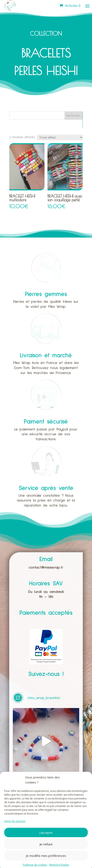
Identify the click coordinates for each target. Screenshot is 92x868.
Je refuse (46, 852)
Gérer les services (15, 829)
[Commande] (60, 137)
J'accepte (46, 841)
